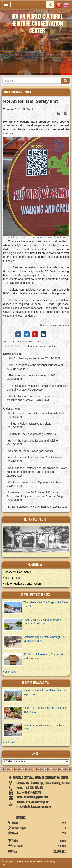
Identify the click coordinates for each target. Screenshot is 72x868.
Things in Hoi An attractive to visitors (30, 424)
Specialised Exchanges (35, 595)
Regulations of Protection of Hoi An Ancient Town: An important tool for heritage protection (37, 470)
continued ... (11, 742)
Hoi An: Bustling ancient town (26, 358)
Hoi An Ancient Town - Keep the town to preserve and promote (31, 398)
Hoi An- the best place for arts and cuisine (33, 441)
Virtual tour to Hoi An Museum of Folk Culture (35, 458)
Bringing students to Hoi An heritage (29, 507)
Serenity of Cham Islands (23, 451)
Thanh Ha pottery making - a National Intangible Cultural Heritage (36, 388)
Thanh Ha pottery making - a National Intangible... (46, 710)
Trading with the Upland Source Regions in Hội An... (42, 622)
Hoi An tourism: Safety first (17, 92)
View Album (38, 541)
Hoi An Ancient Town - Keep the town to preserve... (45, 692)
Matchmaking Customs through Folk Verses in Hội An (45, 639)
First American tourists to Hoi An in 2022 (33, 375)
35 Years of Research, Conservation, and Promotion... (45, 656)
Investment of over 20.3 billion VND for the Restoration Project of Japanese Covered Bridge (35, 494)
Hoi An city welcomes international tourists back (36, 413)
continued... (10, 672)
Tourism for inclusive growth (25, 434)
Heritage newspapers (35, 683)
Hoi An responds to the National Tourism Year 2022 (35, 367)
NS (4, 865)
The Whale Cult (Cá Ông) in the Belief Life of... (46, 604)
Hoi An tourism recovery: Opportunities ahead (35, 482)
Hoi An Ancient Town (31, 862)
